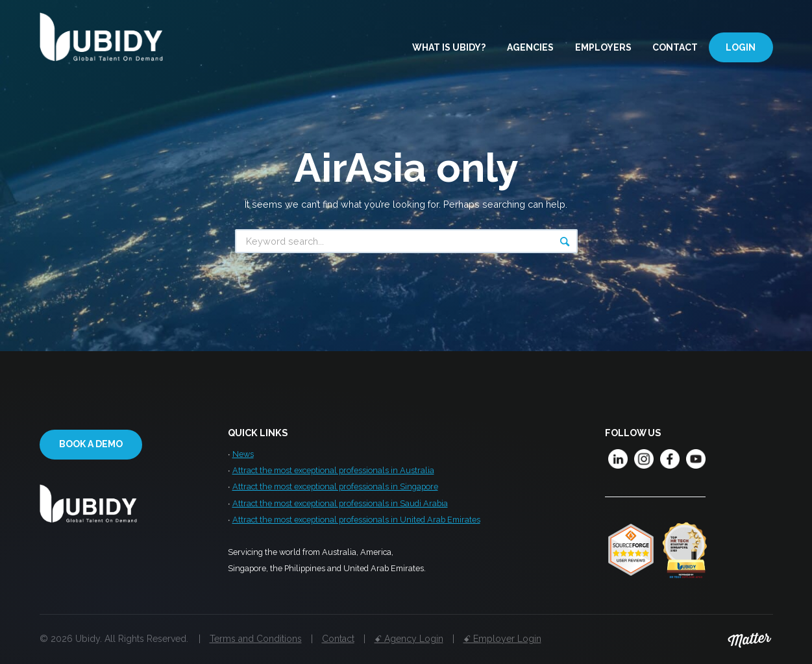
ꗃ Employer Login (502, 639)
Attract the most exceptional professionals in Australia (333, 470)
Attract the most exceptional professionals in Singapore (335, 486)
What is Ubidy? (449, 47)
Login (741, 47)
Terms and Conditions (256, 639)
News (243, 454)
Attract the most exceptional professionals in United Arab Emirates (356, 520)
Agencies (530, 47)
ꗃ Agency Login (409, 639)
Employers (603, 47)
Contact (675, 47)
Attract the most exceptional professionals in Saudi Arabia (340, 503)
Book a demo (91, 444)
